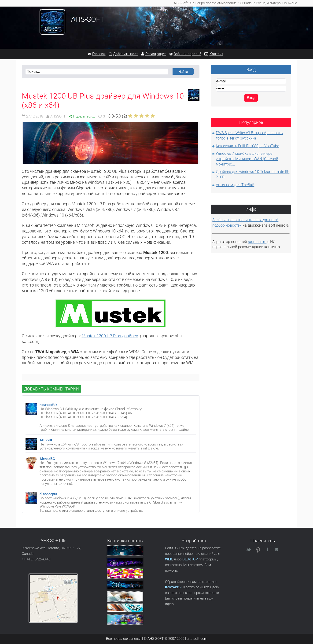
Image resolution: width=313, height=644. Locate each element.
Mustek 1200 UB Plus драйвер (110, 336)
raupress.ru (257, 242)
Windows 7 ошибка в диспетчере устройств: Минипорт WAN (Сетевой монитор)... (247, 159)
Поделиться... (84, 116)
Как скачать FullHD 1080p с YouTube (247, 146)
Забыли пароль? (187, 54)
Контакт (216, 54)
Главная (99, 54)
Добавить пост (125, 54)
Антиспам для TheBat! (235, 185)
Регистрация (156, 54)
